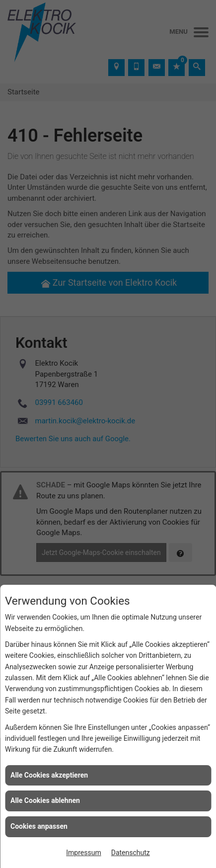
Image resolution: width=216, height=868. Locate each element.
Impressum (83, 853)
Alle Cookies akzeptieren (49, 775)
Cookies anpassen (39, 826)
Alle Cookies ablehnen (45, 800)
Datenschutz (131, 853)
